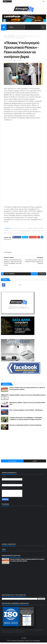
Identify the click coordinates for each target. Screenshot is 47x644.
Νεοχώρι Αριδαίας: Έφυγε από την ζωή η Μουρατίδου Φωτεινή (27, 397)
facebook (42, 275)
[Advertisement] (23, 446)
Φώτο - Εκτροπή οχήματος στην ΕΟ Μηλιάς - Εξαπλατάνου (26, 412)
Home (5, 36)
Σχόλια (35, 463)
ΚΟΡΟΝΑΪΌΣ (11, 36)
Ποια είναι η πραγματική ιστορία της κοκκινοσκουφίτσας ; (26, 427)
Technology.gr (36, 642)
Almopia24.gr (8, 230)
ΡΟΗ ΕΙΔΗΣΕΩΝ (12, 463)
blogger (34, 275)
